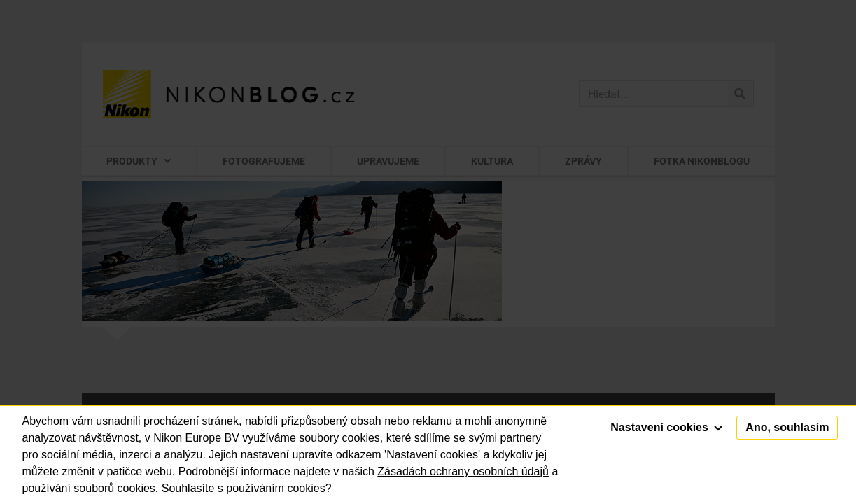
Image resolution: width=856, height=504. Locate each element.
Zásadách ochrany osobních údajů (463, 471)
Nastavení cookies (666, 427)
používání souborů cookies (89, 488)
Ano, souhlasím (787, 427)
